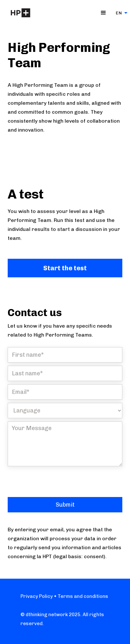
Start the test (65, 268)
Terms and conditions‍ (82, 596)
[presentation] (56, 482)
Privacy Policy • (39, 596)
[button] (103, 13)
